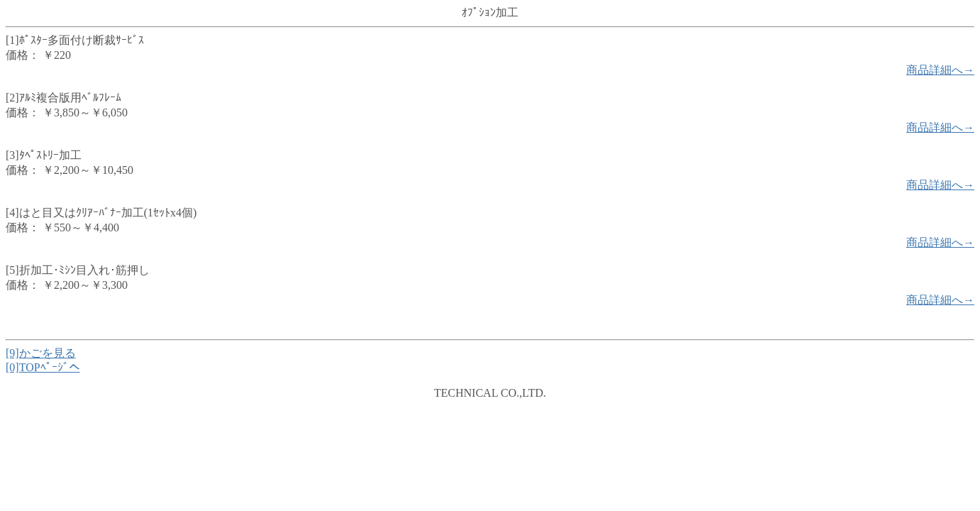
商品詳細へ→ (940, 70)
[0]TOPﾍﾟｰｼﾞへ (43, 367)
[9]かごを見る (41, 353)
